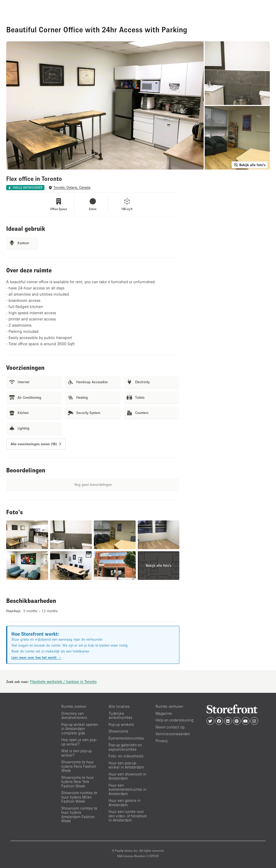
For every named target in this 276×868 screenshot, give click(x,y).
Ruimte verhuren (169, 706)
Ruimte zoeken (74, 706)
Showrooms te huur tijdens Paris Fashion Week (79, 766)
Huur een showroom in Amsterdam (127, 776)
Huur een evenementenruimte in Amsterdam (127, 789)
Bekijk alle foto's (250, 165)
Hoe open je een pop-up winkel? (79, 742)
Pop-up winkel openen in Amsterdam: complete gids (80, 729)
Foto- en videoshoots (126, 756)
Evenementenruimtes (126, 738)
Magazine (164, 713)
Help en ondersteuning (175, 720)
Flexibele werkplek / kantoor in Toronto (63, 681)
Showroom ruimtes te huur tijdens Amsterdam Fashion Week (79, 815)
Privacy (162, 741)
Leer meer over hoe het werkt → (36, 657)
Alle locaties (119, 706)
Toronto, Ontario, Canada (72, 187)
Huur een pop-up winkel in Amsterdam (126, 765)
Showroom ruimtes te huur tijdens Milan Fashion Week (79, 797)
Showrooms (118, 731)
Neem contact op (170, 727)
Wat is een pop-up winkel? (76, 753)
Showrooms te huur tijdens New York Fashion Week (78, 782)
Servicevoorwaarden (173, 734)
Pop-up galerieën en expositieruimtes (125, 747)
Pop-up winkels (121, 724)
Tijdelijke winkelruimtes (120, 716)
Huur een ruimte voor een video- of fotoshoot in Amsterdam (128, 816)
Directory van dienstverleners (74, 716)
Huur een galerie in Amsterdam (125, 803)
